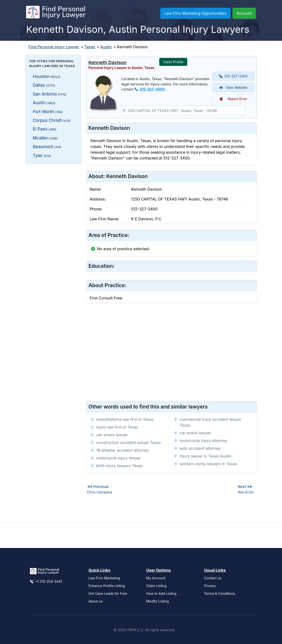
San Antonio (50, 94)
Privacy (210, 586)
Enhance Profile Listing (107, 586)
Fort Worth (48, 112)
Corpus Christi (52, 120)
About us (96, 601)
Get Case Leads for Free (108, 593)
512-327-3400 (150, 89)
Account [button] (244, 13)
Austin (106, 47)
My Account (156, 578)
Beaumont (47, 147)
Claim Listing (156, 586)
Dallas (44, 85)
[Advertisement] (53, 240)
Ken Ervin (246, 492)
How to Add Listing (161, 593)
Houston (47, 76)
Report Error (233, 99)
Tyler (42, 156)
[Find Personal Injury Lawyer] (56, 13)
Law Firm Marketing (104, 578)
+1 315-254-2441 (46, 581)
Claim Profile (173, 62)
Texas (90, 47)
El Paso (45, 129)
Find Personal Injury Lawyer (54, 47)
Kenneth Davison (107, 62)
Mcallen (45, 138)
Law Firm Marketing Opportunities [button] (195, 13)
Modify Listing (158, 601)
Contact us (213, 578)
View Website (233, 87)
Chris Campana (99, 492)
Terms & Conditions (220, 593)
